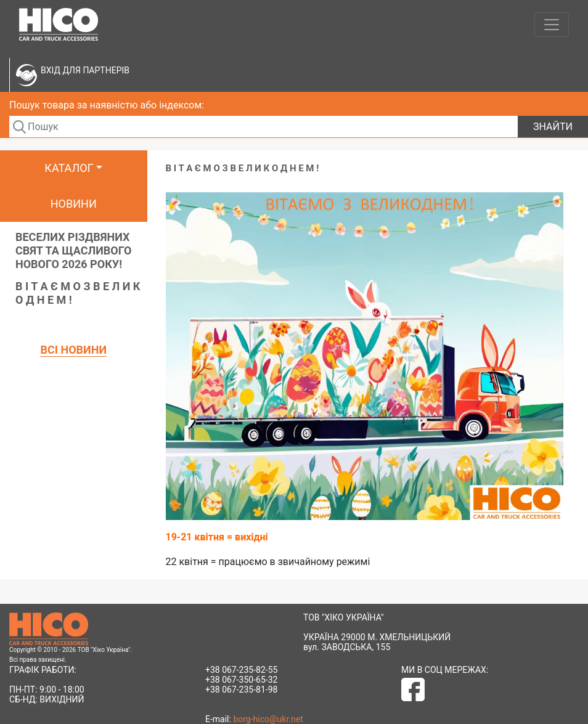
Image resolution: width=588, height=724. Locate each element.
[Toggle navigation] (552, 25)
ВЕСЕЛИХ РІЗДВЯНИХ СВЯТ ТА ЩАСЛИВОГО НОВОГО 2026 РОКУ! (74, 250)
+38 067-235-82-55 (241, 670)
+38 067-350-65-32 (241, 680)
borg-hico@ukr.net (268, 719)
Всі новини (73, 350)
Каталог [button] (69, 168)
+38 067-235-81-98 (241, 689)
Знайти (553, 127)
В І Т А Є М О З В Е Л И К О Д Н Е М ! (78, 293)
